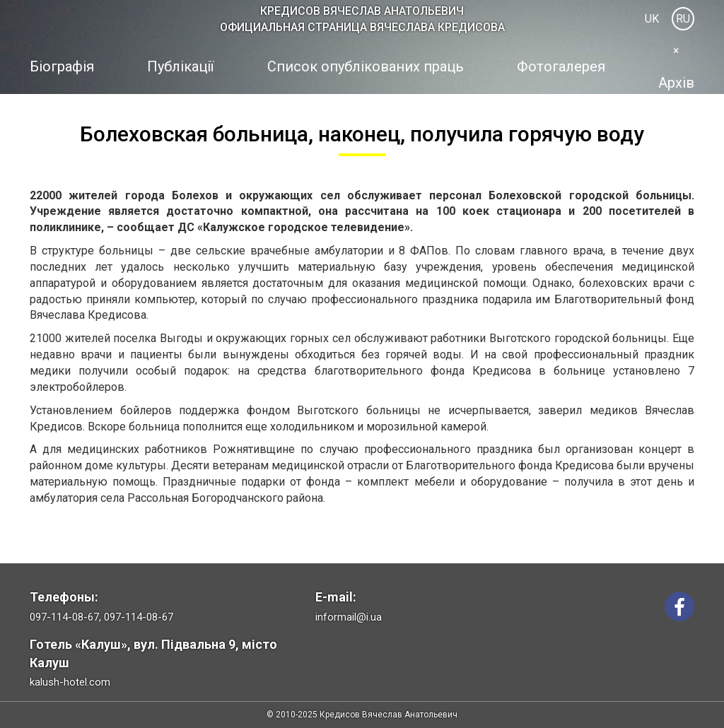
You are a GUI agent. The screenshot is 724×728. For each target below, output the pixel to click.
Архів (676, 83)
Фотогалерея (561, 66)
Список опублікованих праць (366, 66)
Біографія (62, 66)
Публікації (180, 66)
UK (652, 19)
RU (683, 19)
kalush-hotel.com (70, 682)
